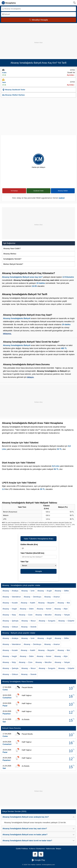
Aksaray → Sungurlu (47, 621)
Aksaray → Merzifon (44, 615)
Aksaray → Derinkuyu (32, 597)
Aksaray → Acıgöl (45, 591)
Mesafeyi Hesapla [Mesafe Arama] (39, 20)
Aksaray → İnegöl (10, 609)
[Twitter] (41, 854)
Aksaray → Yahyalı (62, 615)
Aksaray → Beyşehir (46, 603)
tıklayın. (31, 377)
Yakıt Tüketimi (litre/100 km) (32, 553)
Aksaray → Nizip (9, 615)
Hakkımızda (50, 849)
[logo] (9, 3)
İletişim (59, 849)
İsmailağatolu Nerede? (12, 259)
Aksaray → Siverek (29, 627)
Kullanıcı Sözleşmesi (37, 849)
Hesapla (38, 571)
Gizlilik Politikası (22, 849)
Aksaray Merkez (10, 254)
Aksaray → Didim (27, 609)
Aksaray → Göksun (10, 627)
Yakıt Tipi (24, 562)
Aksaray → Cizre (26, 615)
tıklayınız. (7, 334)
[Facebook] (35, 854)
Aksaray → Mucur (29, 621)
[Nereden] (38, 9)
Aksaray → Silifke (62, 591)
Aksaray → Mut (64, 603)
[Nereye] (38, 14)
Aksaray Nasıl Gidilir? (12, 249)
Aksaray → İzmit (28, 591)
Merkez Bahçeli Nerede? (13, 264)
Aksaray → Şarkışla (10, 621)
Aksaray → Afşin (61, 609)
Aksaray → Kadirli (28, 603)
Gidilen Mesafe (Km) (29, 544)
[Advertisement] (38, 39)
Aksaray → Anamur (52, 597)
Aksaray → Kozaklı (10, 603)
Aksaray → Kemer (44, 609)
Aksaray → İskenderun (12, 597)
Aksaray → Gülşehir (66, 621)
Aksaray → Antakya (10, 591)
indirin (62, 198)
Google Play (38, 860)
